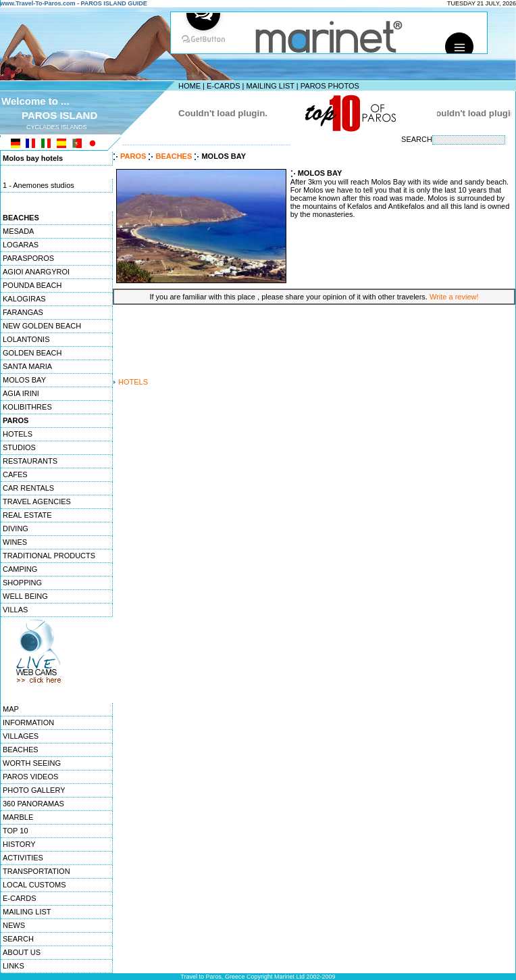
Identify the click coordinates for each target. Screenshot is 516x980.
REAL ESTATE (27, 515)
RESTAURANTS (30, 461)
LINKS (14, 966)
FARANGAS (23, 312)
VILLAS (15, 610)
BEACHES (21, 750)
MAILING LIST (270, 86)
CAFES (15, 474)
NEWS (14, 925)
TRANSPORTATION (36, 871)
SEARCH (18, 939)
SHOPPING (22, 583)
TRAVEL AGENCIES (37, 501)
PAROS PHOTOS (330, 86)
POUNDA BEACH (32, 285)
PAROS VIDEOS (30, 777)
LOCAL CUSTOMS (34, 885)
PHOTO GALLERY (34, 790)
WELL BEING (25, 596)
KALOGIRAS (24, 299)
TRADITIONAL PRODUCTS (49, 556)
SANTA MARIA (27, 366)
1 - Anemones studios (38, 186)
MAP (11, 709)
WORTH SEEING (32, 763)
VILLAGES (21, 736)
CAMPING (20, 569)
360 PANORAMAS (33, 804)
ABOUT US (22, 952)
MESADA (18, 231)
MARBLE (18, 817)
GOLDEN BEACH (32, 353)
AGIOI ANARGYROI (36, 272)
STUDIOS (19, 447)
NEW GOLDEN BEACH (42, 326)
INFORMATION (28, 722)
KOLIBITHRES (27, 407)
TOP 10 (16, 831)
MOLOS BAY (24, 380)
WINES (15, 542)
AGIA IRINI (21, 393)
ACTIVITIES (23, 858)
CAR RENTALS (28, 488)
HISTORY (19, 844)
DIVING (16, 529)
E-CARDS (224, 86)
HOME (189, 86)
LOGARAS (21, 245)
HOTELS (18, 434)
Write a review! (454, 297)
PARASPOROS (28, 258)
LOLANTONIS (26, 339)
